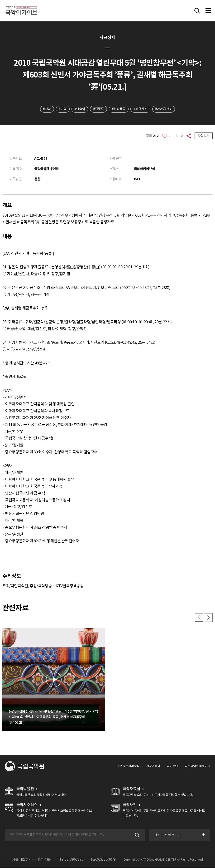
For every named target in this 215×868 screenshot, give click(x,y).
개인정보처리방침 (128, 766)
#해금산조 (141, 109)
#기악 (62, 109)
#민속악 (79, 109)
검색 (136, 835)
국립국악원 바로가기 (198, 766)
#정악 (46, 109)
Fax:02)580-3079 (103, 860)
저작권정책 (153, 766)
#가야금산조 (164, 109)
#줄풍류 (98, 109)
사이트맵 (172, 766)
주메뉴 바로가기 (0, 0)
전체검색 (197, 11)
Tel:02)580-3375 (71, 860)
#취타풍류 (119, 109)
